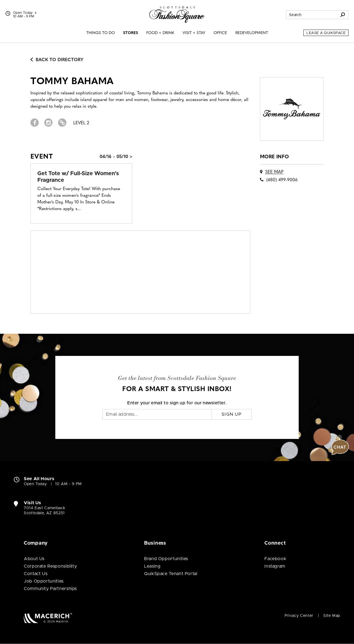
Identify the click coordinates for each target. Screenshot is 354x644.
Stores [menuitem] (131, 33)
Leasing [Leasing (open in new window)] (152, 566)
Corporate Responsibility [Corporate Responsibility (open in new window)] (50, 566)
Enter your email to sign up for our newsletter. (177, 403)
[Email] (157, 414)
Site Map (332, 616)
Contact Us (36, 574)
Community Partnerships (50, 589)
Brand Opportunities (166, 559)
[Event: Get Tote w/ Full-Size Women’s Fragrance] (81, 177)
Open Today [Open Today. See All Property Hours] (35, 484)
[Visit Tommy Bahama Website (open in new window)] (62, 123)
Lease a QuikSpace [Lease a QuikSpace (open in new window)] (326, 33)
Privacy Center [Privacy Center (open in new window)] (299, 616)
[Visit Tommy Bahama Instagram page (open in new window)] (48, 123)
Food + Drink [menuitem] (160, 33)
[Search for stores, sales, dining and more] (312, 15)
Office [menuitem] (220, 33)
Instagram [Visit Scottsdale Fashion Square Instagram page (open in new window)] (275, 566)
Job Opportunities (44, 581)
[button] (340, 447)
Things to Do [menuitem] (101, 33)
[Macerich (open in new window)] (48, 618)
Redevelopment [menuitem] (252, 33)
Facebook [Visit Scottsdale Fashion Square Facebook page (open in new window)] (275, 559)
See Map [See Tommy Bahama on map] (274, 172)
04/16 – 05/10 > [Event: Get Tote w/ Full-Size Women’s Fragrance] (116, 157)
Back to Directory (57, 60)
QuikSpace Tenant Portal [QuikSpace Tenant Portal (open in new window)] (171, 574)
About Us (34, 559)
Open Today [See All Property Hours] (25, 13)
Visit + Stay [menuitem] (194, 33)
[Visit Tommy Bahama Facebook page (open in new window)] (35, 123)
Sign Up (232, 414)
